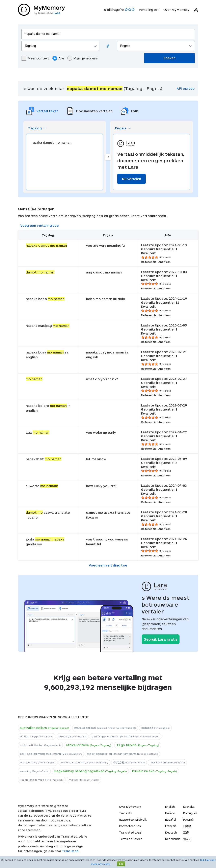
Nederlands (173, 839)
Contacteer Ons (130, 826)
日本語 (187, 826)
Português (190, 813)
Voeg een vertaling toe (40, 225)
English (170, 807)
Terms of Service (131, 839)
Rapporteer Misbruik (133, 820)
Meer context (35, 58)
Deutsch (171, 832)
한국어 (187, 839)
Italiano (170, 813)
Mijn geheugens (83, 58)
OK (121, 864)
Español (171, 820)
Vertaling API (149, 10)
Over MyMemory (176, 10)
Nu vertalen (131, 179)
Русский (188, 820)
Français (171, 826)
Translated (130, 832)
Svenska (189, 807)
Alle (58, 58)
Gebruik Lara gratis (161, 639)
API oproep (186, 88)
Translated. (71, 851)
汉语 (186, 832)
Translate (126, 813)
